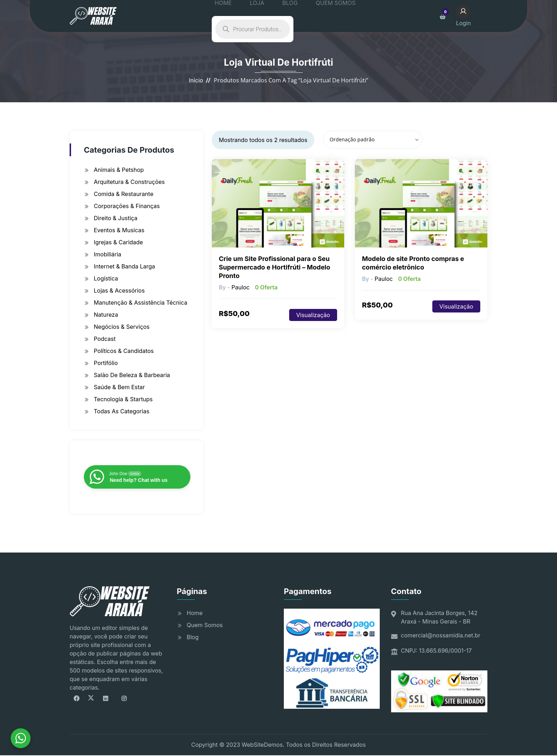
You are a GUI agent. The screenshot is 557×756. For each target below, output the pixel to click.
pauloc (240, 287)
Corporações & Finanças (127, 206)
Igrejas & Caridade (118, 242)
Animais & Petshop (119, 170)
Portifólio (106, 363)
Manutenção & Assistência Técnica (140, 303)
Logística (106, 278)
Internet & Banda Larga (125, 266)
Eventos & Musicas (119, 230)
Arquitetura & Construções (129, 182)
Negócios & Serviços (122, 327)
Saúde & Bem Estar (119, 387)
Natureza (106, 315)
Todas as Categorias (121, 411)
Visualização (313, 315)
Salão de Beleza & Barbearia (132, 375)
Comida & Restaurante (124, 194)
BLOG (280, 16)
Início (196, 80)
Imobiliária (107, 254)
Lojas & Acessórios (119, 290)
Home (195, 613)
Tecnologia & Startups (123, 399)
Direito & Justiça (116, 218)
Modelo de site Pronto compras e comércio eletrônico (413, 263)
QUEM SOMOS (318, 16)
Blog (193, 637)
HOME (230, 16)
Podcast (105, 339)
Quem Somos (205, 625)
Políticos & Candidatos (124, 351)
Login (470, 15)
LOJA (256, 16)
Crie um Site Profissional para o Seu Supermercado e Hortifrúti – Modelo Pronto (275, 267)
